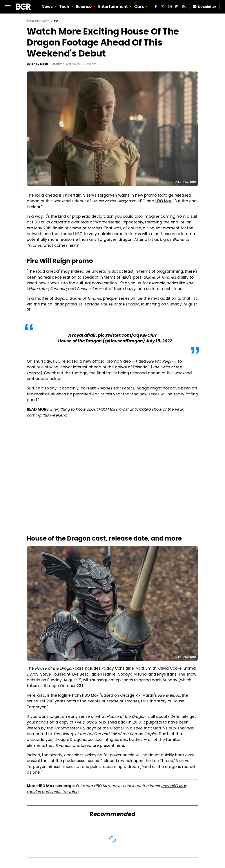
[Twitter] (163, 7)
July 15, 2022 (159, 341)
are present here (108, 746)
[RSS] (184, 7)
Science (84, 6)
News (47, 6)
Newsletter (205, 7)
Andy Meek (40, 64)
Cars (139, 6)
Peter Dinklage (136, 389)
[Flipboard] (177, 7)
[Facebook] (156, 7)
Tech (64, 6)
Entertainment (113, 6)
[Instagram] (170, 7)
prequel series (116, 299)
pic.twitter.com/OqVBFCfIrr (127, 336)
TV (56, 21)
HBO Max (163, 201)
